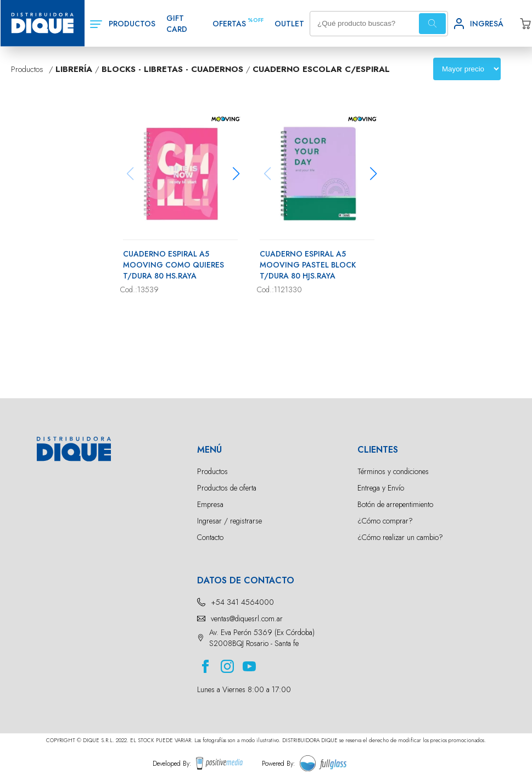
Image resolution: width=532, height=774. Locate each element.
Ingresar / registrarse (229, 521)
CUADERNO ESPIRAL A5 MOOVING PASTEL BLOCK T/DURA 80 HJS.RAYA (308, 265)
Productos (212, 471)
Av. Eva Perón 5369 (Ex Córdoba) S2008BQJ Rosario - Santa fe (262, 638)
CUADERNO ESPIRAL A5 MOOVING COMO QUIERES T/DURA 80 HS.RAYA (173, 265)
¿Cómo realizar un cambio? (400, 537)
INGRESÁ (487, 24)
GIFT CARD (177, 24)
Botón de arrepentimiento (395, 504)
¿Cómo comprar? (385, 521)
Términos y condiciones (393, 471)
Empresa (210, 504)
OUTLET (289, 24)
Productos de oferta (227, 488)
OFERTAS (229, 24)
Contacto (210, 537)
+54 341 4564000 (242, 602)
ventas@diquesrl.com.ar (247, 619)
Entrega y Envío (381, 488)
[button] (236, 174)
